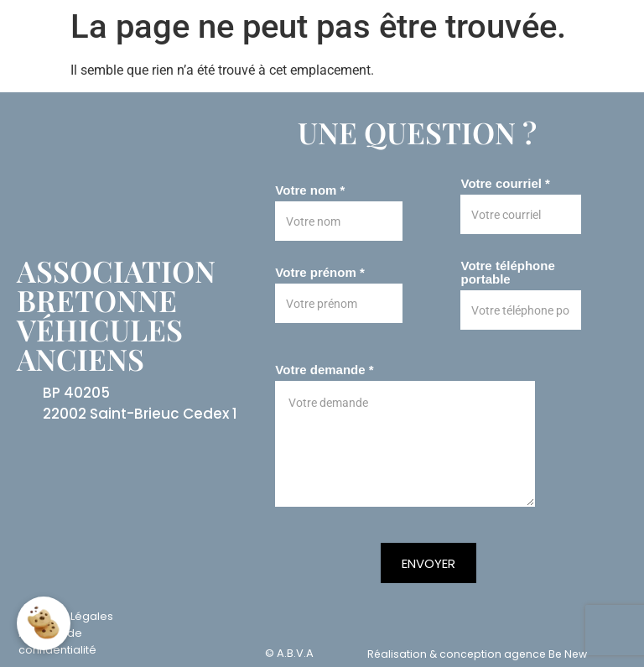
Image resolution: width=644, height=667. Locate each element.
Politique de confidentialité (57, 641)
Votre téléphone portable (507, 273)
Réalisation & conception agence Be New (477, 654)
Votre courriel (505, 184)
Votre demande (324, 370)
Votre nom (310, 190)
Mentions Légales (66, 616)
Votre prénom (319, 273)
